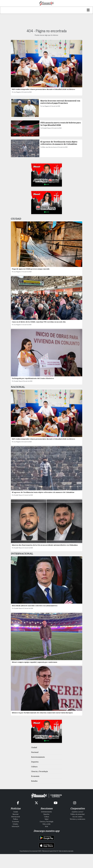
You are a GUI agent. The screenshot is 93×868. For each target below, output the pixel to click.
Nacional (35, 752)
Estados (34, 781)
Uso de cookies (77, 816)
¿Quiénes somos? (78, 812)
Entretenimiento (38, 757)
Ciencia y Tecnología (39, 772)
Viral (46, 826)
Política (15, 819)
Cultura (34, 767)
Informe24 (15, 826)
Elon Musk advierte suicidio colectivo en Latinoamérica (35, 606)
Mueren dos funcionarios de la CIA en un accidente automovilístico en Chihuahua (45, 545)
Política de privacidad (78, 814)
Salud (46, 819)
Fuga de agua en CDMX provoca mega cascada (31, 269)
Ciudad (34, 748)
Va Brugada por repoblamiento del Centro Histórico (33, 378)
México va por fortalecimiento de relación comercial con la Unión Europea (42, 713)
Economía (35, 776)
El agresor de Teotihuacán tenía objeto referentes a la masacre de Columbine (43, 492)
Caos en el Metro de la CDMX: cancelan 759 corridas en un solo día (39, 322)
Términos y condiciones (77, 819)
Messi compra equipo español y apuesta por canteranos (35, 662)
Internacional (16, 816)
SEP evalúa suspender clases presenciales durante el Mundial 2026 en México (43, 89)
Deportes (35, 762)
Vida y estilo (46, 824)
